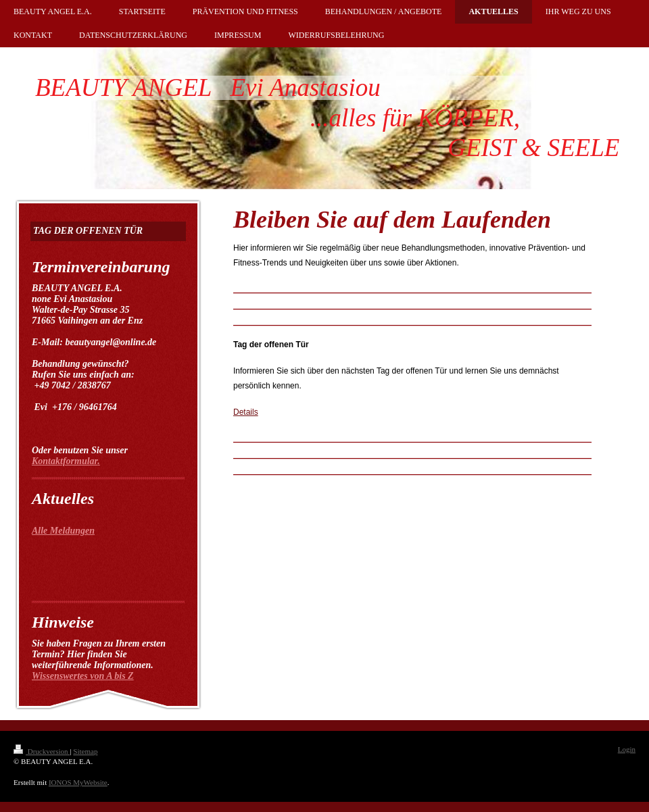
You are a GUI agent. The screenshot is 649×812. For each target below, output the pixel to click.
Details (246, 412)
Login (627, 749)
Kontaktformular (65, 461)
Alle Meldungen (63, 531)
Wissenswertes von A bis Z (83, 676)
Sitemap (85, 751)
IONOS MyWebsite (78, 782)
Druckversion (42, 751)
